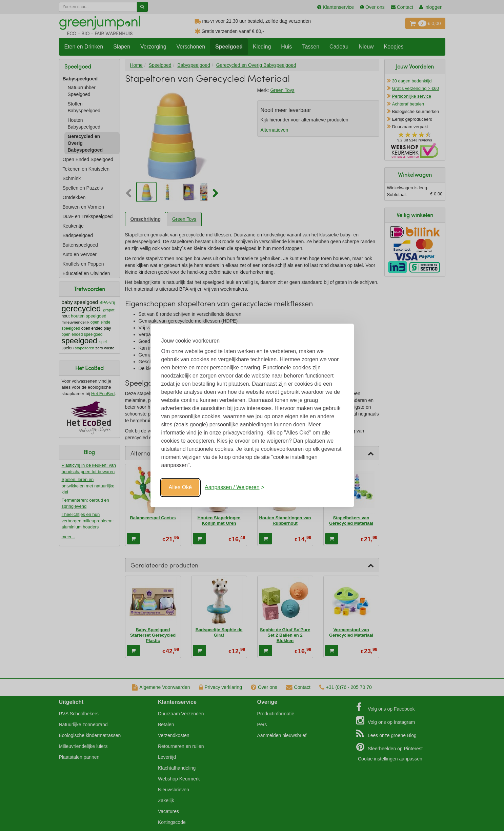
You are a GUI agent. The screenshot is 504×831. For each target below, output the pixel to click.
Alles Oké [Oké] (180, 487)
